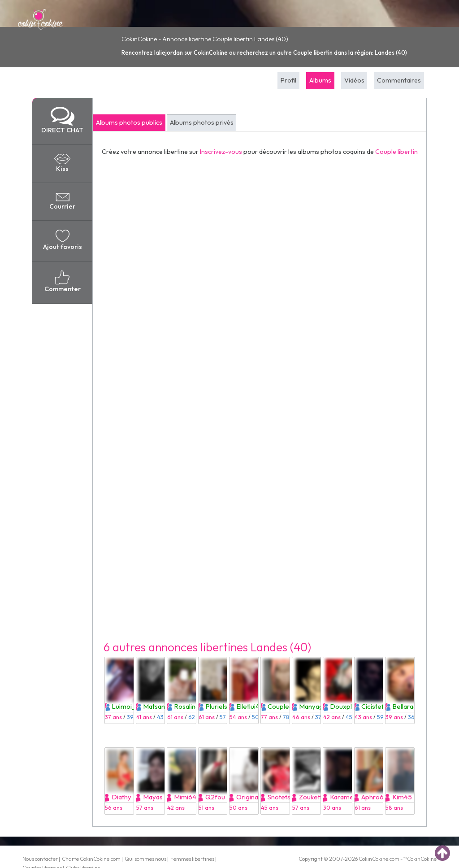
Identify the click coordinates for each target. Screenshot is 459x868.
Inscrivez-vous (221, 152)
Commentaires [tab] (399, 80)
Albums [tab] (320, 80)
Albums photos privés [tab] (202, 122)
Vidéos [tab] (354, 80)
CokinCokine (373, 859)
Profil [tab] (288, 80)
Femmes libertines (192, 859)
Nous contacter (40, 859)
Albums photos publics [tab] (129, 122)
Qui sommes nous (145, 859)
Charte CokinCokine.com (91, 859)
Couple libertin (396, 152)
